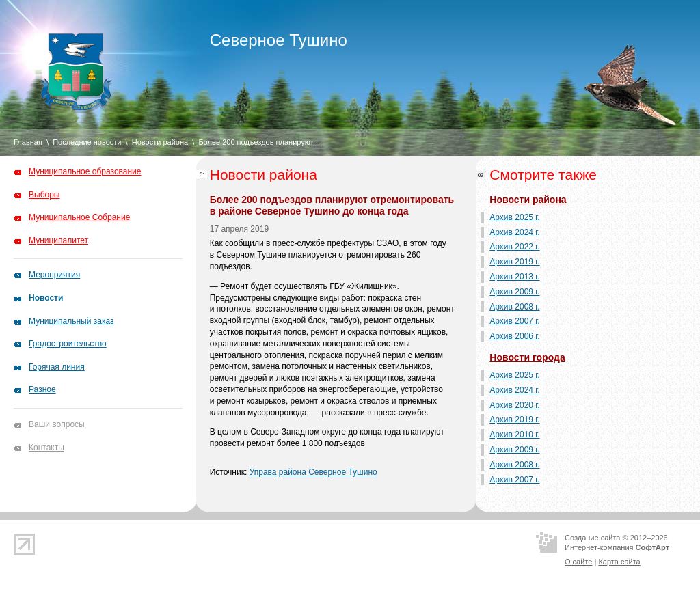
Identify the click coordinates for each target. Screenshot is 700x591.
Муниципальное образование (85, 171)
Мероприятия (54, 275)
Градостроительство (68, 344)
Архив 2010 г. (514, 435)
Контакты (46, 448)
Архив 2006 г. (514, 336)
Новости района (160, 142)
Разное (42, 389)
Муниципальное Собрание (79, 217)
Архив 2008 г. (514, 307)
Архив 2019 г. (514, 262)
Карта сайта (619, 562)
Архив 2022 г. (514, 247)
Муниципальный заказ (71, 321)
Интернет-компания (617, 547)
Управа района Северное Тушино (313, 472)
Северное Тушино (279, 40)
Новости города (527, 357)
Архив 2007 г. (514, 321)
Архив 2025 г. (514, 217)
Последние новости (87, 142)
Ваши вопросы (57, 424)
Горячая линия (57, 367)
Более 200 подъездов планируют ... (260, 142)
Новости (46, 298)
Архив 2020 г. (514, 405)
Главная (28, 142)
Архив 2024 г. (514, 232)
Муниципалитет (58, 240)
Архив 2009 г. (514, 292)
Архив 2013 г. (514, 277)
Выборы (44, 195)
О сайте (578, 562)
